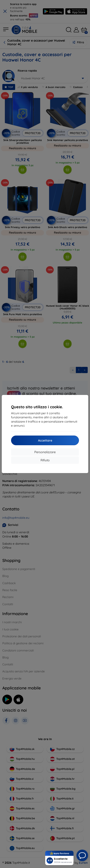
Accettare (45, 440)
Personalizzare (45, 452)
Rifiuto (45, 460)
